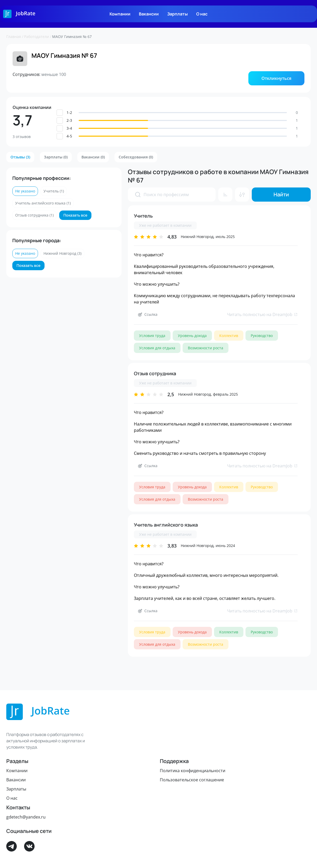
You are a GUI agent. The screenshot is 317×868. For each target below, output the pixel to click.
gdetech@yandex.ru (26, 817)
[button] (276, 78)
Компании (120, 14)
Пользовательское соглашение (192, 780)
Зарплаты (177, 14)
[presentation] (138, 195)
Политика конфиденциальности (193, 771)
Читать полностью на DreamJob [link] (262, 314)
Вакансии (149, 14)
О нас (202, 14)
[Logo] (19, 14)
